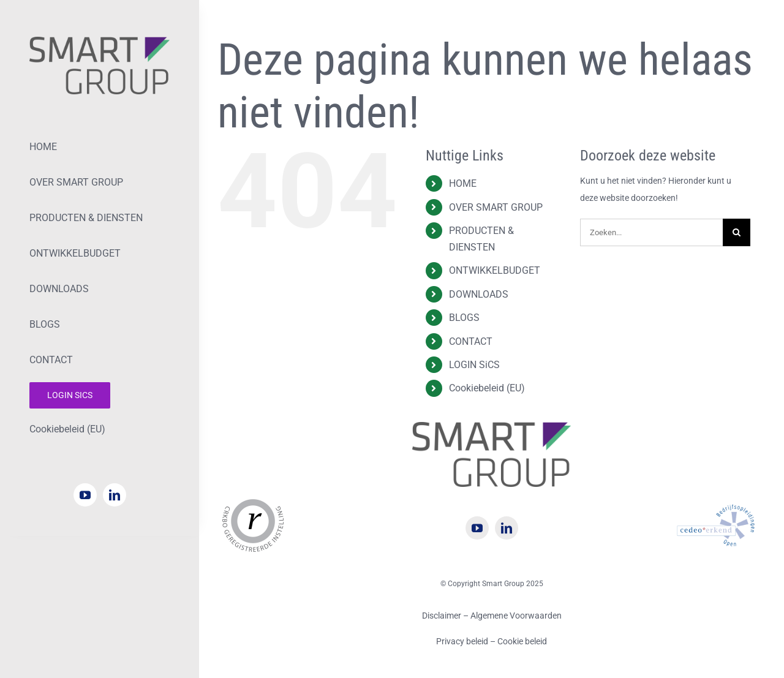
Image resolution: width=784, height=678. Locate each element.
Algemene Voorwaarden (516, 616)
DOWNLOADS (479, 294)
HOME (463, 183)
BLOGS (464, 318)
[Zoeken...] (651, 232)
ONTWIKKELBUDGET (495, 270)
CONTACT (471, 341)
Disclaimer (442, 616)
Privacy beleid (463, 641)
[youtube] (85, 495)
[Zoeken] (737, 232)
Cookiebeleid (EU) (487, 388)
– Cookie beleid (518, 641)
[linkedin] (115, 495)
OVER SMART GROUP (496, 207)
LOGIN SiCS (474, 365)
